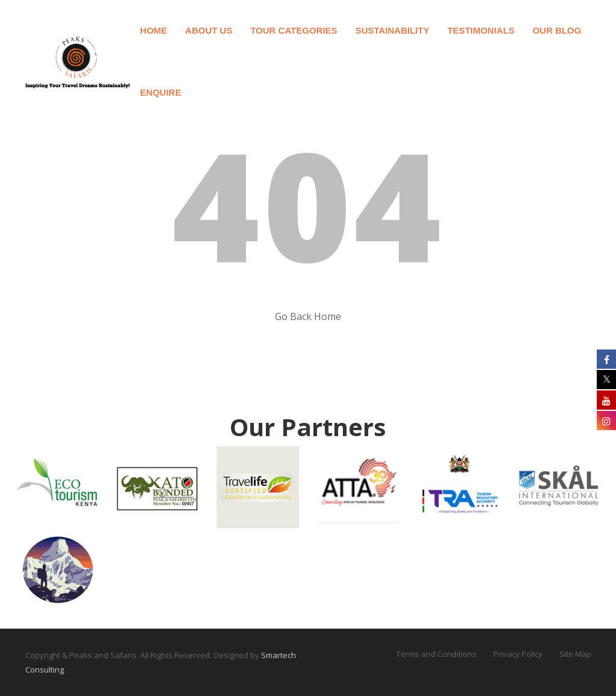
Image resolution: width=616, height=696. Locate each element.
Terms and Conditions (436, 654)
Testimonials (481, 30)
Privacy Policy (518, 654)
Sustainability (393, 30)
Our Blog (557, 30)
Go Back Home (308, 316)
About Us (209, 30)
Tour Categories (294, 30)
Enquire (161, 92)
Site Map (575, 654)
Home (154, 30)
